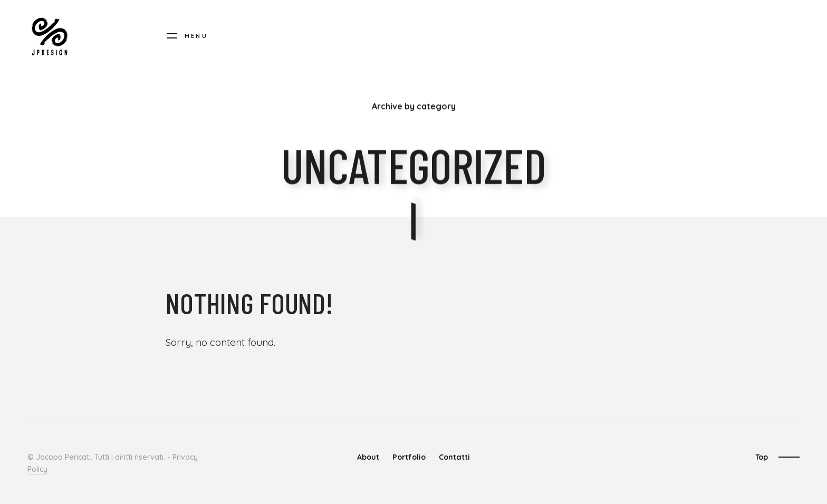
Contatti (454, 457)
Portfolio (409, 457)
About (368, 457)
